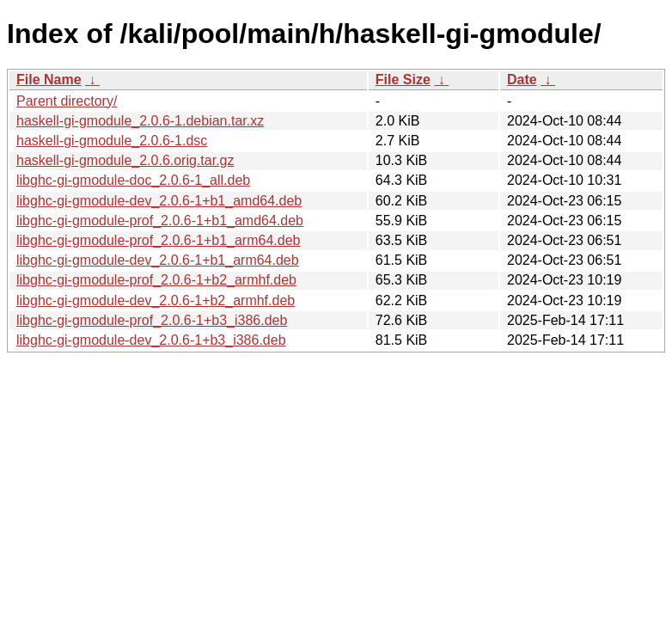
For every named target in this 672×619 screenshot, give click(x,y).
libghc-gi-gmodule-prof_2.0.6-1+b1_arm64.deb (158, 240)
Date (522, 80)
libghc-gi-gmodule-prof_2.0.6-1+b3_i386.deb (152, 320)
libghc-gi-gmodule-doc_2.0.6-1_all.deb (133, 180)
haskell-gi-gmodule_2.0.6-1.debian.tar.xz (140, 121)
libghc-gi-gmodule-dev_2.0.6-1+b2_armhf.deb (156, 300)
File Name (49, 80)
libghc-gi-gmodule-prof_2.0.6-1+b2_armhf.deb (156, 280)
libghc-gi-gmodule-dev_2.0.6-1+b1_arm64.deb (158, 260)
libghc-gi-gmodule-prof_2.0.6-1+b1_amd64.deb (160, 221)
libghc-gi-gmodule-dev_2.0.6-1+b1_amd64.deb (159, 201)
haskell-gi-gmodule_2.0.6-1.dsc (112, 141)
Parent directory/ (67, 101)
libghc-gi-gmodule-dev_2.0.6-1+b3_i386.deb (151, 340)
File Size (403, 80)
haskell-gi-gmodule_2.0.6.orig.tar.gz (125, 160)
